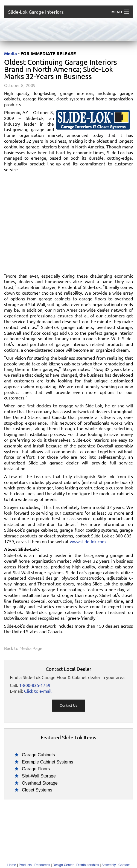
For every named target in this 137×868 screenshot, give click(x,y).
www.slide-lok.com (88, 541)
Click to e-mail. (38, 691)
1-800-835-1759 (35, 685)
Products (25, 865)
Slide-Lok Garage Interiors (36, 12)
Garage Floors (36, 769)
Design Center (63, 865)
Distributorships (88, 865)
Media (11, 53)
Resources (42, 865)
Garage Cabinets (38, 755)
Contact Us (68, 705)
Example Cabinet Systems (48, 762)
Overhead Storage (40, 783)
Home (12, 865)
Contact (124, 865)
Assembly (109, 865)
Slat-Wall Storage (39, 776)
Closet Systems (37, 790)
